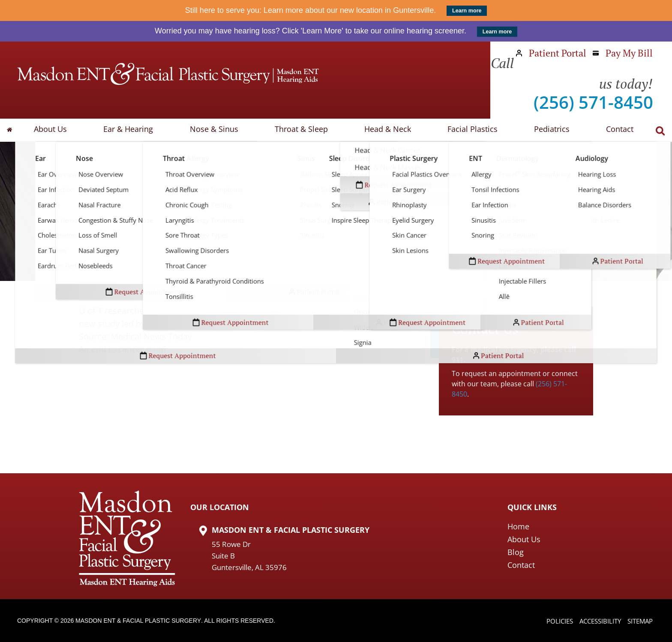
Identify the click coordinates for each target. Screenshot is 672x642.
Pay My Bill (623, 53)
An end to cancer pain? (124, 349)
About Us (62, 130)
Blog (516, 552)
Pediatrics (547, 130)
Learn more (467, 11)
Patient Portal (551, 53)
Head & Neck (388, 130)
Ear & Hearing (137, 130)
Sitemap (639, 621)
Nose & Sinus (220, 130)
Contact (613, 130)
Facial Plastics (471, 130)
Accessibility (596, 621)
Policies (553, 621)
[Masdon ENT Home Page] (168, 74)
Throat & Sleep (305, 130)
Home (518, 526)
